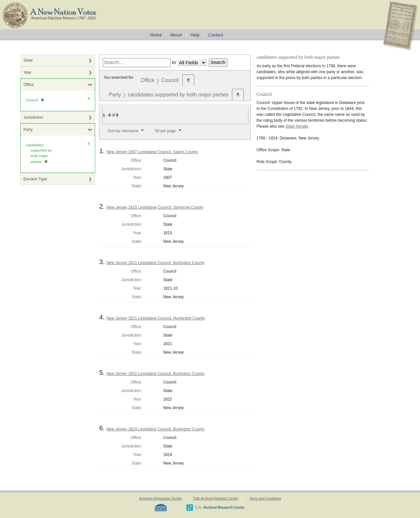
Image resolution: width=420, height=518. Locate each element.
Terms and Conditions (265, 498)
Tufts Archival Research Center (216, 498)
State (28, 60)
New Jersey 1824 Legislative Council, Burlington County (156, 429)
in (174, 62)
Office (29, 85)
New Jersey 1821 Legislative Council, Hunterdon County (156, 318)
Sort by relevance (123, 131)
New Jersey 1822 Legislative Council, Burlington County (156, 374)
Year (28, 73)
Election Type (35, 179)
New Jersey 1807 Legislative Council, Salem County (152, 152)
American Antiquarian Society (161, 498)
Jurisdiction (33, 117)
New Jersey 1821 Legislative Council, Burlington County (156, 263)
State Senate (297, 126)
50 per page (165, 131)
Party (28, 130)
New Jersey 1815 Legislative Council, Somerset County (155, 207)
